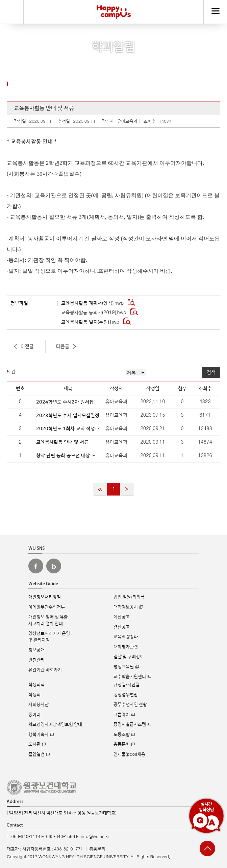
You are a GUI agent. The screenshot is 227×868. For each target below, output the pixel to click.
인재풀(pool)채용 (129, 754)
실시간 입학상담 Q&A (206, 816)
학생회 (34, 695)
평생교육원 (124, 667)
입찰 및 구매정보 (129, 657)
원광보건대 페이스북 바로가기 (36, 566)
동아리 (34, 715)
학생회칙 (36, 685)
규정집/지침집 (127, 685)
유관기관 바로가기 (45, 670)
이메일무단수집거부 (47, 607)
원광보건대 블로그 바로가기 (54, 566)
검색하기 (12, 12)
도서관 (34, 744)
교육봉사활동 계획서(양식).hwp (93, 303)
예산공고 (122, 617)
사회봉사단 (39, 705)
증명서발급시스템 (130, 724)
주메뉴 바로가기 (0, 0)
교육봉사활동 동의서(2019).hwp (94, 313)
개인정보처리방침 (45, 597)
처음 (100, 489)
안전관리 (36, 660)
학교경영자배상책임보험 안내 (55, 724)
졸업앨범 (36, 754)
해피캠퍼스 (114, 12)
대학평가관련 (126, 647)
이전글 (27, 347)
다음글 (63, 347)
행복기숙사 (39, 735)
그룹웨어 (122, 715)
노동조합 (122, 735)
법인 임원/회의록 (129, 597)
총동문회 (122, 744)
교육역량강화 (126, 637)
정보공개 (36, 650)
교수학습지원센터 (130, 677)
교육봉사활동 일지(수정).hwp (91, 322)
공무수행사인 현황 (130, 705)
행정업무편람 (126, 695)
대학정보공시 (126, 607)
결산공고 (122, 627)
